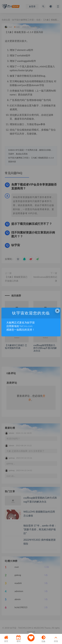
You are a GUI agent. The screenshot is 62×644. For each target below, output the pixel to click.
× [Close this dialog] (57, 311)
